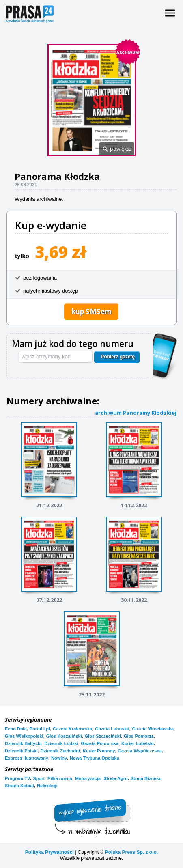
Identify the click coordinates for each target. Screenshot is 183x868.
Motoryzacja (88, 778)
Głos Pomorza (139, 736)
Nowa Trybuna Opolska (95, 758)
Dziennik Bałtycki (23, 743)
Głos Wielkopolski (24, 736)
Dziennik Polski (21, 751)
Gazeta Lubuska (112, 729)
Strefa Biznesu (146, 778)
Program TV (17, 778)
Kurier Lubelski (138, 743)
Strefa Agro (116, 778)
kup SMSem (91, 311)
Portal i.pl (40, 729)
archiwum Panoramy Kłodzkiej (136, 412)
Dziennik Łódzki (61, 743)
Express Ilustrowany (27, 758)
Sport (39, 778)
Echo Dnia (16, 729)
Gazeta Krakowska (72, 729)
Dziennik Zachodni (60, 751)
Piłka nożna (60, 778)
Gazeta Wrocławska (153, 729)
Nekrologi (47, 786)
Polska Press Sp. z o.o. (131, 852)
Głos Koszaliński (64, 736)
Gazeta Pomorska (100, 743)
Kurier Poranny (99, 751)
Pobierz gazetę (118, 357)
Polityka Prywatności (50, 852)
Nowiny (59, 758)
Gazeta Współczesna (140, 751)
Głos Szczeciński (103, 736)
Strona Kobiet (19, 786)
